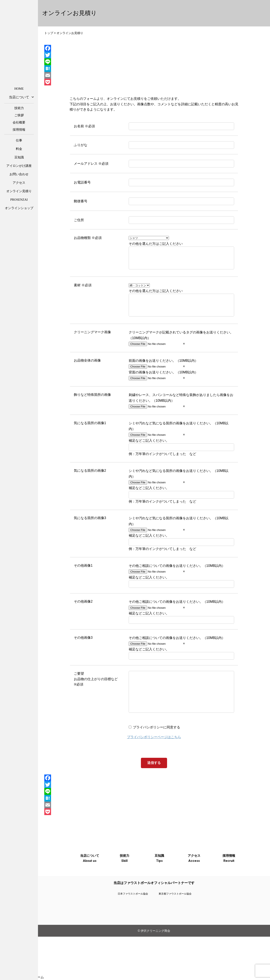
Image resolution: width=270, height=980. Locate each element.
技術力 (19, 108)
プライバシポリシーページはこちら (154, 754)
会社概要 (19, 122)
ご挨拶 (19, 115)
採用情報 (19, 130)
